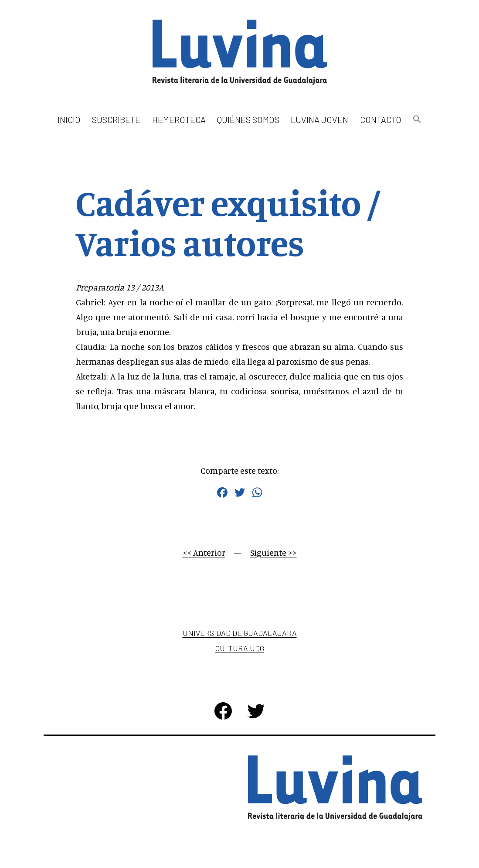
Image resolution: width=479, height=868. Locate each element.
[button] (417, 120)
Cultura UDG (240, 648)
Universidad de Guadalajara (240, 633)
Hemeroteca (179, 120)
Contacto (381, 120)
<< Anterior (204, 552)
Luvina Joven (319, 120)
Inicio (69, 120)
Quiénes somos (248, 120)
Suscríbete (116, 120)
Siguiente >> (273, 552)
